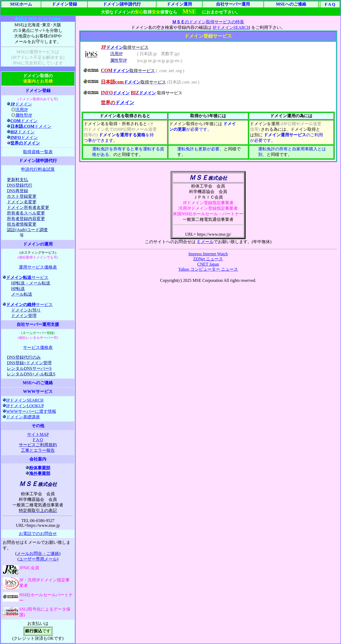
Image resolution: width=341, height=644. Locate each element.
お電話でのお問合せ (38, 534)
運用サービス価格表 (38, 267)
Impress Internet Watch (208, 254)
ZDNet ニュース (208, 259)
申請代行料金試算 (38, 169)
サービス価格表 (38, 347)
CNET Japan (208, 264)
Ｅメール (205, 242)
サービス (26, 277)
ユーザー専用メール (38, 559)
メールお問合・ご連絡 (38, 553)
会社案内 (38, 459)
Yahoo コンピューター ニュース (208, 269)
